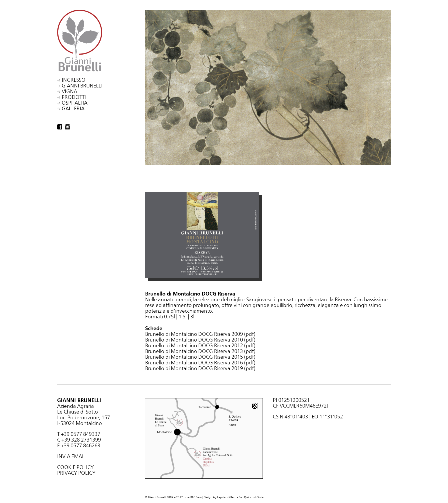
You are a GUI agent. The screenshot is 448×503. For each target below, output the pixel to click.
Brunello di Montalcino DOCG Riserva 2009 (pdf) (200, 334)
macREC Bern (193, 497)
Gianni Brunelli (82, 86)
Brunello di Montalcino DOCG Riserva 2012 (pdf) (200, 345)
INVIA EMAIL (72, 456)
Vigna (69, 91)
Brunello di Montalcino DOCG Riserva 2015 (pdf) (200, 357)
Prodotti (74, 97)
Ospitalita (75, 103)
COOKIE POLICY (75, 467)
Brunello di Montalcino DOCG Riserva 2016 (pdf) (200, 363)
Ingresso (74, 80)
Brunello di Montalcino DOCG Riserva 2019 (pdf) (200, 368)
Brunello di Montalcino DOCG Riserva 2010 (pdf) (200, 340)
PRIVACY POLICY (76, 473)
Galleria (73, 108)
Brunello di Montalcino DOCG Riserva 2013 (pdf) (200, 351)
